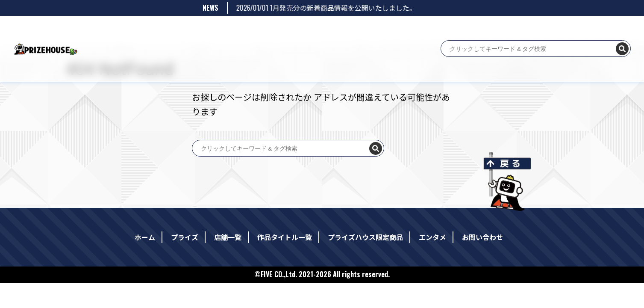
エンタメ (353, 29)
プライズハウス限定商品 (308, 29)
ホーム (162, 29)
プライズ (187, 29)
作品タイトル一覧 (252, 29)
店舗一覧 (215, 29)
